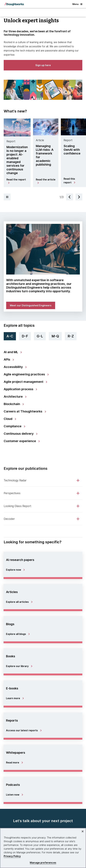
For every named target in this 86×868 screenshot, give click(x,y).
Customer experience (20, 441)
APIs (7, 359)
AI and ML (11, 352)
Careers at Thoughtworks (23, 411)
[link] (43, 249)
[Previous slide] (70, 197)
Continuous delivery (19, 434)
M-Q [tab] (55, 336)
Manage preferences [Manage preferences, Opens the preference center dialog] (43, 863)
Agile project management (24, 382)
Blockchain (12, 404)
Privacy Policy (12, 856)
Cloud (8, 419)
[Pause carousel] (7, 197)
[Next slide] (79, 197)
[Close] (83, 831)
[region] (43, 848)
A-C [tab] (10, 336)
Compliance (13, 426)
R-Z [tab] (71, 336)
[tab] (17, 154)
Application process (19, 389)
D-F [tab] (25, 336)
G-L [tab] (40, 336)
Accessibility (14, 367)
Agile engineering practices (25, 374)
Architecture (14, 397)
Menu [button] (77, 4)
